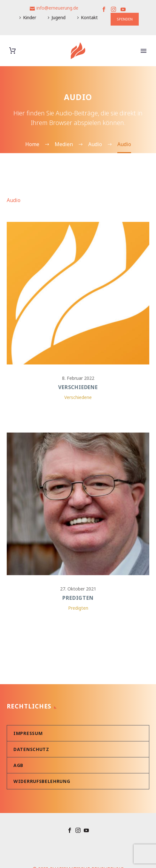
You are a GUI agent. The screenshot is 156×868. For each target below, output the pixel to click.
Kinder (30, 17)
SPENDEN (125, 19)
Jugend (59, 17)
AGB (18, 748)
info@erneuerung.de (57, 8)
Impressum (28, 716)
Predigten (78, 589)
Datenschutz (31, 732)
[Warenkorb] (12, 51)
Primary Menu (144, 51)
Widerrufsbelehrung (42, 764)
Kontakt (89, 17)
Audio (14, 200)
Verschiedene (78, 387)
